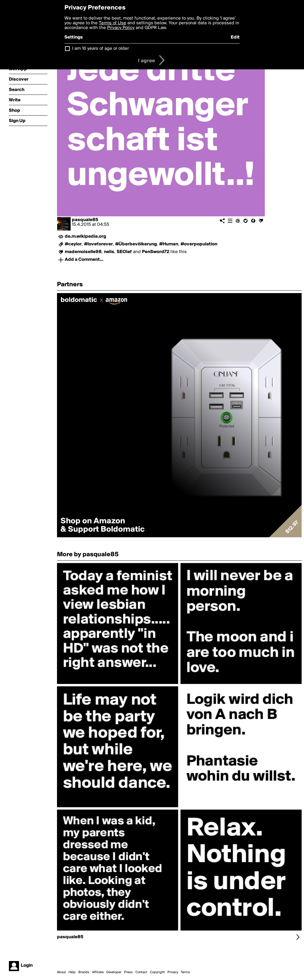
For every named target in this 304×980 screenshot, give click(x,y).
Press (128, 972)
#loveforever (98, 244)
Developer (114, 972)
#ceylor (73, 244)
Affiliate (98, 972)
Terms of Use (113, 23)
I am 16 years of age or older (100, 49)
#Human (169, 244)
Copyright (157, 972)
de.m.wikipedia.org (85, 236)
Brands (84, 972)
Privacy (173, 972)
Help (72, 972)
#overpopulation (199, 244)
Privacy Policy (121, 28)
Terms (185, 972)
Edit (235, 37)
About (61, 972)
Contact (141, 972)
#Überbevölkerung (136, 244)
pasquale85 (85, 220)
